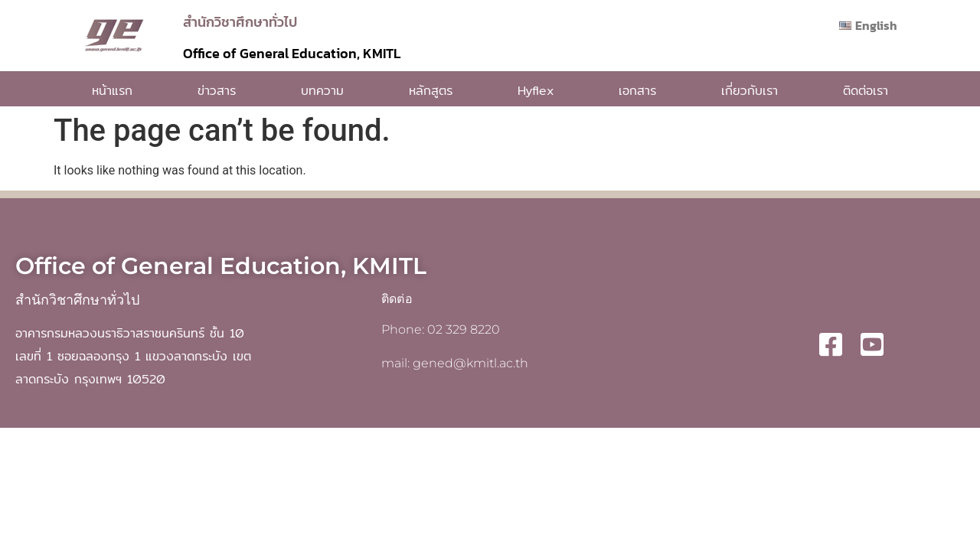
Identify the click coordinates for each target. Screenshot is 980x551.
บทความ (322, 91)
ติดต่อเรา (866, 91)
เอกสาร (637, 91)
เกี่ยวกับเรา (750, 91)
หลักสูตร (431, 91)
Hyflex (536, 91)
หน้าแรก (112, 91)
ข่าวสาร (217, 91)
